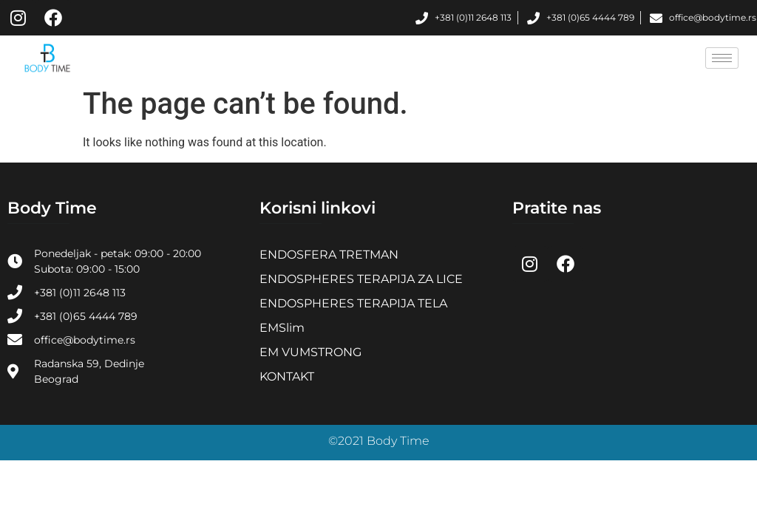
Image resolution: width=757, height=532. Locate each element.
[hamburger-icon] (722, 58)
